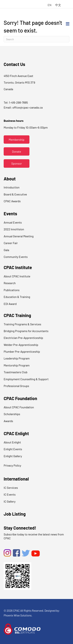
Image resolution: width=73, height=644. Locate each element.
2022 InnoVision (14, 229)
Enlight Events (13, 449)
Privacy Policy (12, 465)
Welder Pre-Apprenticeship (21, 345)
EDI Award (10, 304)
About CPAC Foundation (19, 407)
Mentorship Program (17, 365)
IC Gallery (10, 501)
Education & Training (17, 297)
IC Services (11, 488)
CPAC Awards (12, 201)
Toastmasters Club (16, 372)
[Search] (36, 39)
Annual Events (13, 222)
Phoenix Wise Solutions (18, 615)
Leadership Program (17, 358)
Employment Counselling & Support (26, 379)
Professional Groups (16, 386)
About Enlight (12, 442)
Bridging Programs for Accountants (26, 331)
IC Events (10, 494)
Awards (8, 421)
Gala (6, 250)
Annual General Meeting (19, 236)
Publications (12, 290)
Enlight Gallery (13, 456)
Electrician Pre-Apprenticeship (23, 338)
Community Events (16, 257)
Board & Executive (15, 194)
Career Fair (11, 243)
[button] (17, 140)
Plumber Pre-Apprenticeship (22, 351)
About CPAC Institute (17, 276)
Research (10, 283)
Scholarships (12, 414)
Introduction (12, 187)
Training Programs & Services (22, 324)
